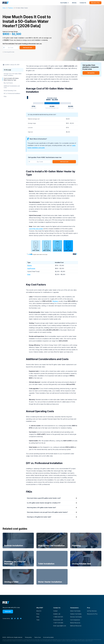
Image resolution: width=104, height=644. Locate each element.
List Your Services (92, 611)
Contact (55, 611)
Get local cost (28, 48)
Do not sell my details (48, 637)
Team (38, 620)
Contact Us (83, 3)
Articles (74, 3)
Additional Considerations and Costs (12, 87)
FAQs (5, 96)
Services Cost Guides (76, 617)
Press (38, 614)
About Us (39, 611)
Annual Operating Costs (10, 91)
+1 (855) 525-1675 (58, 617)
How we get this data (8, 52)
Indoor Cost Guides (75, 611)
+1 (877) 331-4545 (58, 623)
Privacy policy (28, 637)
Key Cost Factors (8, 83)
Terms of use (37, 637)
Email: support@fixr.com (60, 626)
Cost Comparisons (75, 620)
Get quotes (91, 73)
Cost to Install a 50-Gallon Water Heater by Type (11, 79)
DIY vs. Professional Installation (12, 93)
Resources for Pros (92, 614)
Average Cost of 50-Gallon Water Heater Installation (13, 74)
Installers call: (57, 614)
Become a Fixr (95, 3)
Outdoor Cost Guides (76, 614)
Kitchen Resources (75, 623)
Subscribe (8, 611)
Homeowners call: (58, 620)
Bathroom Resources (76, 626)
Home (4, 8)
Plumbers (11, 8)
